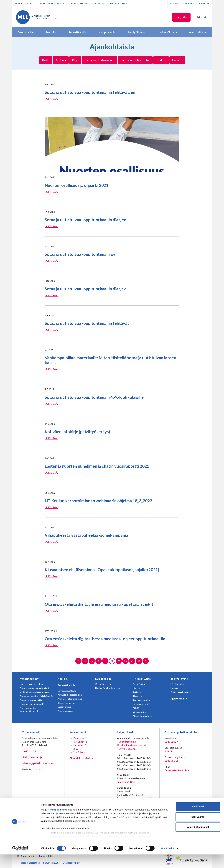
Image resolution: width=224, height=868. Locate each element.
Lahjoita (181, 17)
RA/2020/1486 (125, 811)
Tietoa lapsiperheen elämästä (34, 688)
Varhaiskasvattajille (67, 691)
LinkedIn (78, 745)
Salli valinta (198, 830)
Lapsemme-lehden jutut (135, 60)
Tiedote (161, 60)
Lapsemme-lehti (141, 704)
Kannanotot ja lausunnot (100, 60)
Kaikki (46, 60)
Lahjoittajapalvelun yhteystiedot (39, 763)
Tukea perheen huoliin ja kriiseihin (36, 696)
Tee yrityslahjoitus (127, 749)
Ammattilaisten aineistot (70, 699)
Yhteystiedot (119, 3)
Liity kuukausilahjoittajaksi (131, 745)
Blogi (75, 60)
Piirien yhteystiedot (143, 716)
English (204, 3)
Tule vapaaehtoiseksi (181, 692)
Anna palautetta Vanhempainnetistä (30, 709)
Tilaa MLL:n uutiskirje (81, 758)
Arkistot (137, 692)
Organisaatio (139, 684)
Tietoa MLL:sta (142, 679)
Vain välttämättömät (198, 841)
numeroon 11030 (126, 782)
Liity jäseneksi (177, 684)
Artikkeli (61, 60)
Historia (137, 688)
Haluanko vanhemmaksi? (32, 704)
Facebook (79, 738)
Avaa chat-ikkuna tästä (177, 770)
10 (125, 661)
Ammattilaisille (66, 685)
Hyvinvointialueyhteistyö (107, 688)
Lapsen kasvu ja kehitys (31, 684)
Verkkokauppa (24, 3)
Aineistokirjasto (65, 711)
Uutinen (177, 60)
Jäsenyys (137, 696)
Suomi (174, 3)
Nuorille (62, 679)
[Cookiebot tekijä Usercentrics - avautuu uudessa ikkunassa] (20, 862)
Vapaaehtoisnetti (52, 3)
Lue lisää (51, 99)
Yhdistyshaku (79, 3)
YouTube (78, 752)
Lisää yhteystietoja (32, 757)
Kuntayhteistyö (103, 684)
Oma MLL (37, 769)
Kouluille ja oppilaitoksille (70, 695)
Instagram (79, 742)
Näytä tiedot (167, 862)
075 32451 (30, 751)
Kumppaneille (103, 679)
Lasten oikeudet (66, 707)
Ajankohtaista (179, 698)
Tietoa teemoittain (67, 703)
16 (139, 661)
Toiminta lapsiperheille (31, 700)
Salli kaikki (198, 820)
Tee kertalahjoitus (127, 742)
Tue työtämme (179, 679)
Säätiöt (136, 708)
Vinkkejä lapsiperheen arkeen (34, 692)
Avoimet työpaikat (142, 700)
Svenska (189, 3)
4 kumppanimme (58, 823)
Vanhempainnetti (30, 679)
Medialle (99, 3)
